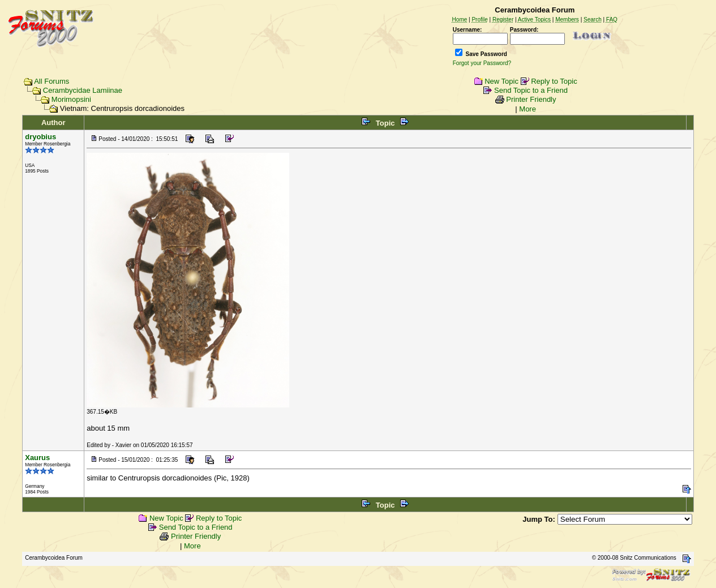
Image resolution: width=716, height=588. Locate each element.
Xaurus (37, 458)
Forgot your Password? (482, 63)
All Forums (52, 81)
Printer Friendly (531, 99)
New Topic (501, 81)
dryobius (40, 137)
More (528, 109)
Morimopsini (71, 99)
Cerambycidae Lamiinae (83, 90)
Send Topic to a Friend (531, 90)
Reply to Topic (554, 81)
